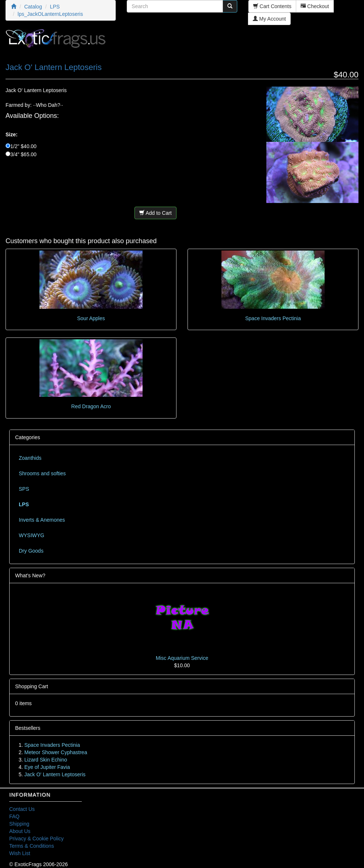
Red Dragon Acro (91, 406)
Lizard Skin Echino (46, 760)
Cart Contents (272, 6)
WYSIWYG (31, 535)
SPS (24, 489)
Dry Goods (31, 551)
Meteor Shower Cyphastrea (56, 752)
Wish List (20, 853)
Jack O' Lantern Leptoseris (55, 774)
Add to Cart (155, 213)
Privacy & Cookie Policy (36, 839)
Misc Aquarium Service (182, 658)
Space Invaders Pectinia (273, 318)
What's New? (30, 575)
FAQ (14, 816)
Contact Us (22, 809)
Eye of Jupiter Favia (47, 767)
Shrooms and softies (42, 473)
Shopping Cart (32, 686)
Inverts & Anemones (42, 520)
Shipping (19, 824)
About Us (20, 831)
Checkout (315, 6)
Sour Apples (91, 318)
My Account (269, 19)
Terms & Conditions (31, 846)
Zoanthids (30, 458)
